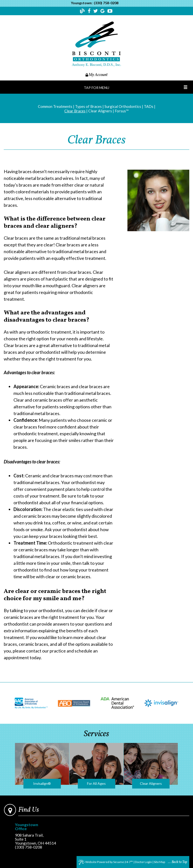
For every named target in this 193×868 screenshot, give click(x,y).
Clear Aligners (100, 111)
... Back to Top (178, 862)
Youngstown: (82, 3)
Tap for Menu (96, 88)
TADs (149, 106)
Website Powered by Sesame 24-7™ (106, 862)
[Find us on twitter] (96, 11)
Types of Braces (88, 106)
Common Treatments (55, 106)
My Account (96, 75)
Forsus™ (122, 111)
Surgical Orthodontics (123, 106)
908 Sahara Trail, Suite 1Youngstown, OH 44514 (36, 834)
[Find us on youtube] (110, 11)
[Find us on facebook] (90, 11)
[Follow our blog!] (83, 12)
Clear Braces (75, 111)
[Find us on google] (103, 11)
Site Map (159, 862)
